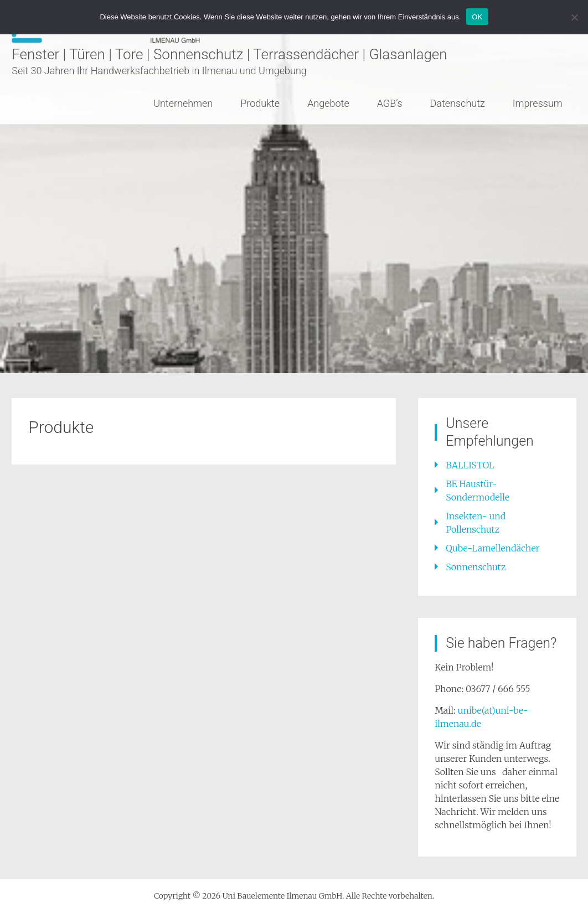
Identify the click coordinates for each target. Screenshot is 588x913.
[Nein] (574, 17)
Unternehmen (183, 103)
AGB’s (390, 103)
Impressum (538, 103)
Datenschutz (458, 103)
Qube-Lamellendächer (492, 548)
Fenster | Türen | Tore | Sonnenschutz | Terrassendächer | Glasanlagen (229, 54)
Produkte (260, 103)
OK (477, 17)
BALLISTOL (470, 465)
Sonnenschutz (476, 567)
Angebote (328, 103)
